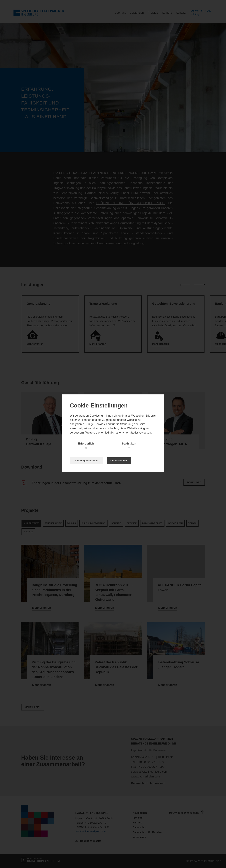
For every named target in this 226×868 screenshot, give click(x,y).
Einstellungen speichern (86, 461)
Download (194, 482)
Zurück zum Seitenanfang (187, 812)
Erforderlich (86, 444)
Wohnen (72, 523)
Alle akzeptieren (119, 461)
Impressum (158, 783)
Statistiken (129, 444)
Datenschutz (139, 783)
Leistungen (137, 13)
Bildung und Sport (152, 523)
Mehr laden (33, 707)
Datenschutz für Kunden (147, 832)
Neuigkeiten (140, 813)
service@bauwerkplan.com (90, 831)
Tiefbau (192, 523)
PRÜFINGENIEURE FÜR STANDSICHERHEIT (130, 203)
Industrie (116, 523)
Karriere (167, 13)
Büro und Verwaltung (93, 523)
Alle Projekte (31, 523)
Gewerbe (132, 523)
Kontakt (181, 13)
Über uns (120, 13)
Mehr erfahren (35, 344)
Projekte (153, 13)
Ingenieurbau (175, 523)
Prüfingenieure (53, 523)
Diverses (28, 532)
